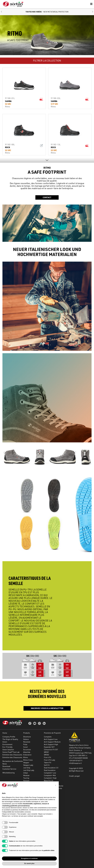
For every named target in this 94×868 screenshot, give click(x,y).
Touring (26, 778)
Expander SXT (49, 747)
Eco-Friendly (7, 747)
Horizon (26, 780)
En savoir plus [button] (29, 863)
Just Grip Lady (29, 770)
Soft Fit (47, 765)
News (5, 764)
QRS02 (47, 755)
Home (5, 733)
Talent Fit (48, 762)
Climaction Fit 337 (51, 750)
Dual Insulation (50, 770)
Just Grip (27, 768)
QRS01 (47, 752)
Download (6, 766)
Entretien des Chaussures (12, 755)
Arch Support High (51, 744)
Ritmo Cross (28, 760)
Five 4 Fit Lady (50, 760)
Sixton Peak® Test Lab (11, 752)
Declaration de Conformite (13, 761)
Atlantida (27, 752)
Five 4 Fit (47, 757)
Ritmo (26, 757)
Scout (25, 747)
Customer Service (9, 769)
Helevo (26, 739)
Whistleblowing (9, 773)
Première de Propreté (52, 733)
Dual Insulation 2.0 (51, 768)
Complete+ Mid (50, 775)
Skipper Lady (28, 765)
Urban (26, 773)
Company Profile (9, 737)
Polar (25, 744)
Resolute (27, 742)
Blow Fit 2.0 (49, 780)
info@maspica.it (75, 763)
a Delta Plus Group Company (80, 748)
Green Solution (8, 750)
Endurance (27, 755)
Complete (48, 737)
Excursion (27, 750)
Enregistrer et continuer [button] (29, 858)
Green (5, 742)
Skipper (26, 762)
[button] (1, 12)
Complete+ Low (50, 773)
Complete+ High (50, 778)
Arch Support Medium (52, 742)
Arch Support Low (51, 739)
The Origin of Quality (10, 739)
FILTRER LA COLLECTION (47, 61)
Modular (26, 775)
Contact (47, 197)
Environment (7, 744)
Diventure (27, 737)
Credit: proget (74, 776)
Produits (27, 733)
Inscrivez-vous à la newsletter (47, 708)
